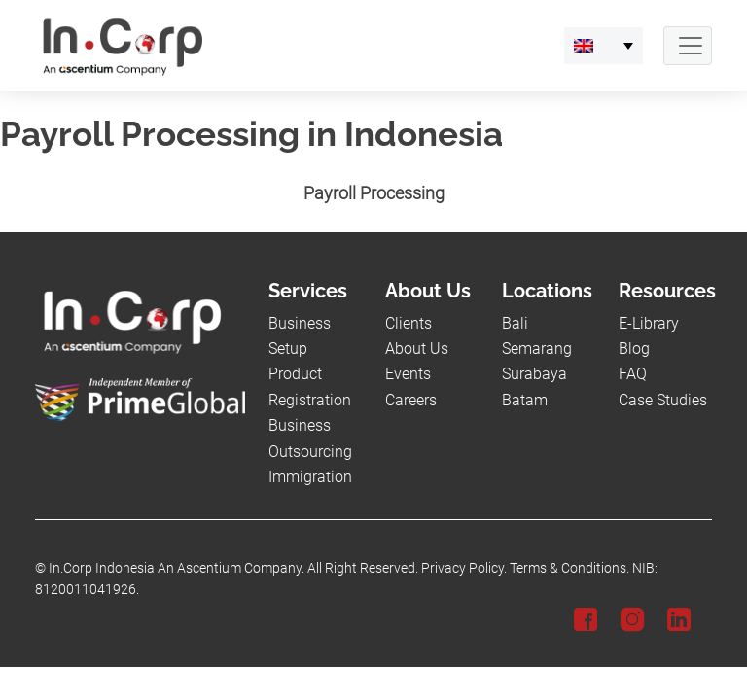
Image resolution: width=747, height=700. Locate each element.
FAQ (633, 374)
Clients (409, 323)
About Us (417, 349)
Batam (525, 400)
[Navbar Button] (688, 46)
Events (408, 374)
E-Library (649, 323)
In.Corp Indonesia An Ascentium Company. (177, 568)
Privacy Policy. (464, 568)
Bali (515, 323)
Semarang (537, 349)
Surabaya (534, 374)
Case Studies (663, 400)
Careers (411, 400)
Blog (634, 349)
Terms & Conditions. (569, 568)
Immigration (310, 477)
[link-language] (604, 46)
